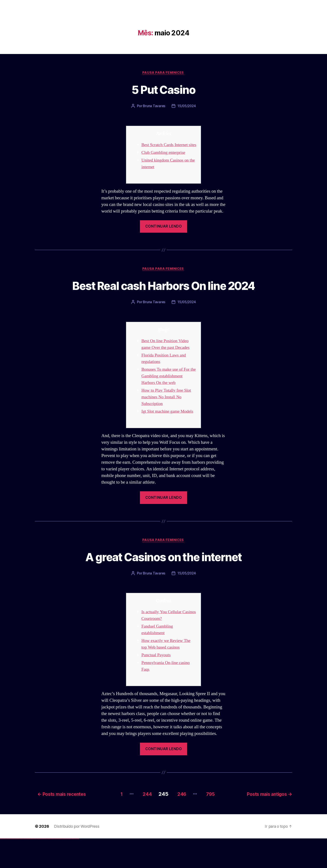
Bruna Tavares (154, 106)
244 (143, 823)
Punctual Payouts (157, 685)
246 (181, 823)
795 (212, 823)
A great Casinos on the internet (163, 587)
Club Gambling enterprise (165, 160)
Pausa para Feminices (163, 73)
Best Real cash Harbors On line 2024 (163, 301)
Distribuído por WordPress (77, 856)
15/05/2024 (187, 106)
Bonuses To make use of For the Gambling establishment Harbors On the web (167, 399)
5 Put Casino (163, 89)
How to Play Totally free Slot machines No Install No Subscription (168, 420)
